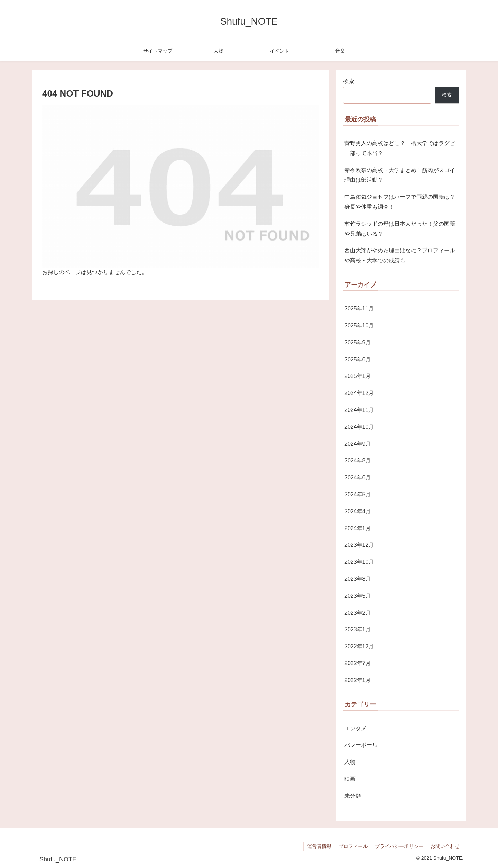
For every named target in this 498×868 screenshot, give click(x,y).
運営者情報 (319, 846)
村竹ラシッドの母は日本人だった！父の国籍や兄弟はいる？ (400, 229)
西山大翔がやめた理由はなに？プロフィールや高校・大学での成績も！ (400, 255)
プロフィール (353, 846)
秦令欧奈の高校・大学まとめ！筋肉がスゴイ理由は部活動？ (400, 175)
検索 (349, 81)
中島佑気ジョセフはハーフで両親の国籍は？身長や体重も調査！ (400, 202)
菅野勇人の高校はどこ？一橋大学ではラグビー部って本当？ (400, 148)
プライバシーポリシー (399, 846)
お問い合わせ (445, 846)
